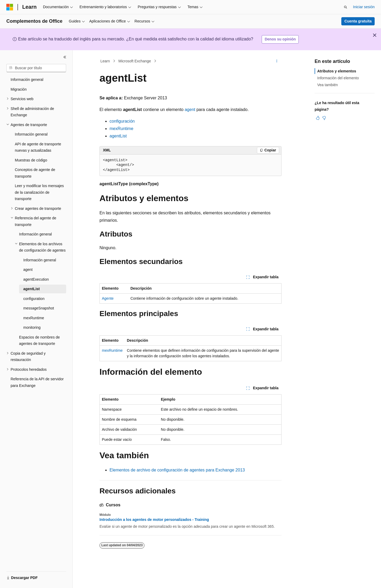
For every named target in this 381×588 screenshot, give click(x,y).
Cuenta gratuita (358, 21)
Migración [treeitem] (19, 89)
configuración (122, 121)
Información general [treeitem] (27, 80)
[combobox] (36, 68)
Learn (105, 61)
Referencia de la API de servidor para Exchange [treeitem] (37, 382)
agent (190, 110)
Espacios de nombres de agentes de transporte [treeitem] (39, 341)
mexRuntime (121, 129)
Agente (108, 298)
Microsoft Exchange (135, 61)
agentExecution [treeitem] (36, 279)
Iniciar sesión (364, 7)
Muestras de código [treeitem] (31, 160)
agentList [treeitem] (31, 289)
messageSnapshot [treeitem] (39, 308)
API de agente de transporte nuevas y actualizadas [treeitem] (38, 147)
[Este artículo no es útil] (324, 118)
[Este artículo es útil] (318, 118)
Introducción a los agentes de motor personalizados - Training (154, 520)
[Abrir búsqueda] (346, 7)
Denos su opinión (280, 39)
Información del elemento (338, 78)
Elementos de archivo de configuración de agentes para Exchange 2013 (177, 470)
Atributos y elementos (337, 71)
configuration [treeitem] (34, 299)
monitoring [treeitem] (32, 327)
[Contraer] (65, 57)
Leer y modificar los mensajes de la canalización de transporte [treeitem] (39, 192)
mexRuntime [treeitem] (34, 318)
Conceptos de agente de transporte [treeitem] (35, 173)
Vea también (328, 85)
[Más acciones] (277, 61)
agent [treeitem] (28, 270)
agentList (118, 136)
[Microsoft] (10, 7)
